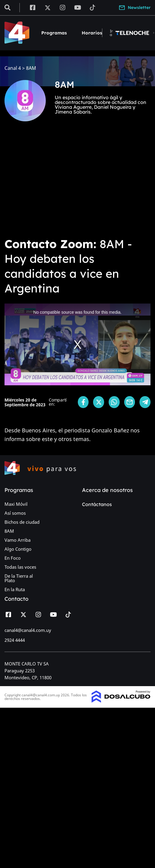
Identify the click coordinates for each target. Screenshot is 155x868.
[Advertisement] (56, 184)
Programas (54, 33)
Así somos (15, 513)
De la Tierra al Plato (19, 578)
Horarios (92, 33)
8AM (9, 531)
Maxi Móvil (16, 504)
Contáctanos (97, 504)
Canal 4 (13, 68)
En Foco (13, 558)
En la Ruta (15, 589)
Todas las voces (20, 567)
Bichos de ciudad (22, 522)
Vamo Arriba (18, 540)
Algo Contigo (18, 549)
